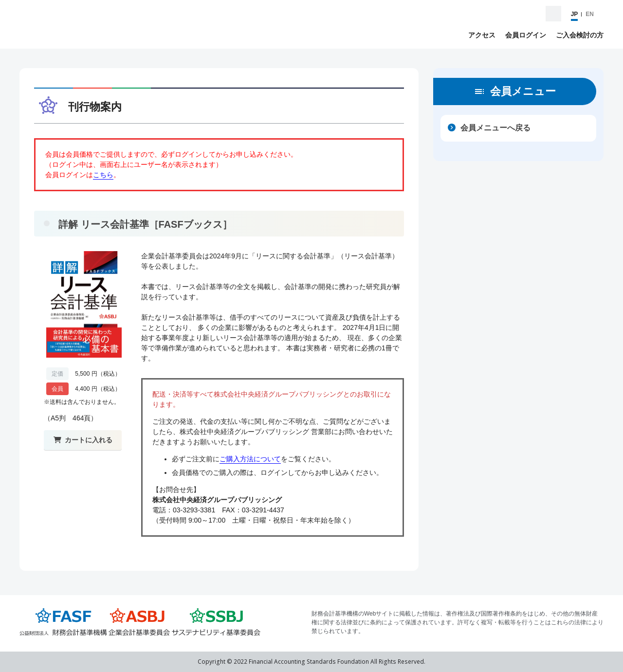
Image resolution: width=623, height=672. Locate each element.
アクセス (482, 35)
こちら (103, 175)
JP (575, 14)
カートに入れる (89, 440)
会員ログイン (526, 35)
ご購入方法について (250, 459)
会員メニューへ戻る (495, 128)
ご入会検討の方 (580, 35)
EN (590, 14)
